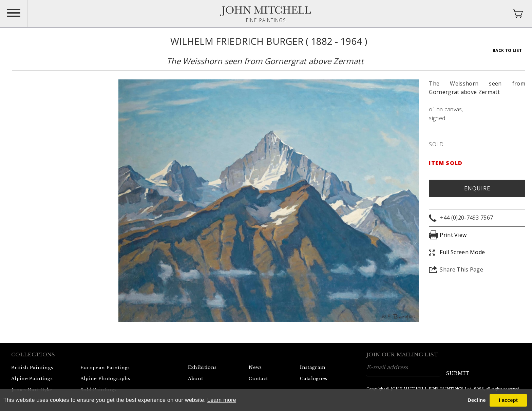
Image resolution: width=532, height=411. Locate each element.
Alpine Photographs (105, 379)
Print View (453, 235)
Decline (477, 400)
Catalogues (313, 379)
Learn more (222, 400)
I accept (508, 400)
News (255, 367)
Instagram (312, 367)
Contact (258, 379)
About (196, 379)
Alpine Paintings (32, 379)
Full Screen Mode (462, 252)
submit (458, 373)
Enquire (477, 188)
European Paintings (105, 368)
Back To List (507, 50)
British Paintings (32, 368)
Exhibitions (202, 367)
